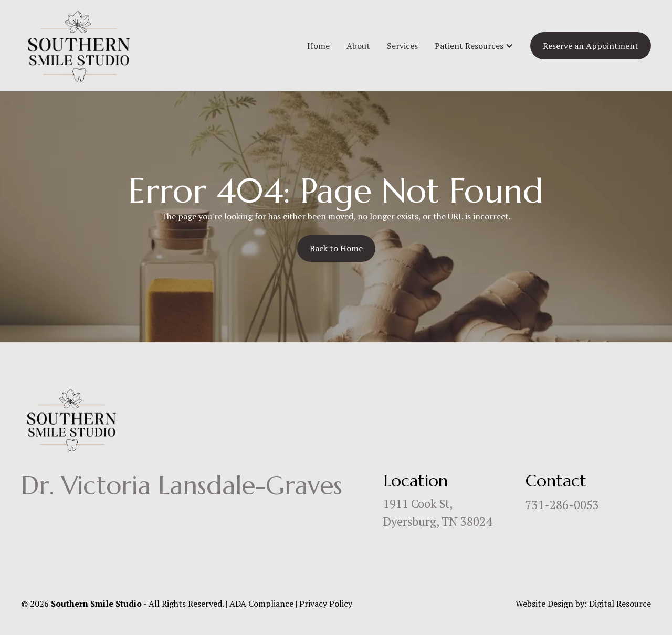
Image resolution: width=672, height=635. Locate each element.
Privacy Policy (326, 604)
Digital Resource (620, 604)
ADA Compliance (261, 604)
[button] (474, 46)
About (358, 46)
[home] (79, 46)
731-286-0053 (562, 505)
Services (402, 46)
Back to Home (336, 248)
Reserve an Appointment (591, 46)
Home (318, 46)
